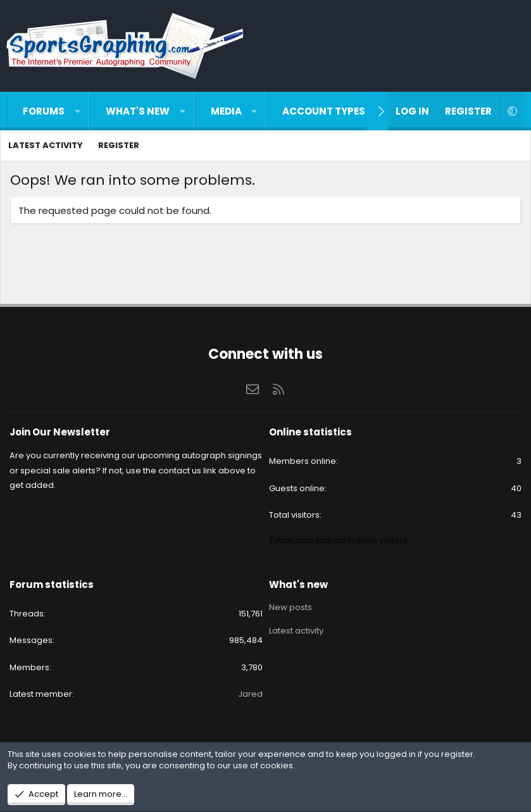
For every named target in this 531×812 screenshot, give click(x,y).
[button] (78, 111)
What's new (138, 111)
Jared (250, 694)
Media (226, 111)
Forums (44, 111)
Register (119, 145)
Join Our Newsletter (60, 432)
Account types (324, 111)
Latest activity (46, 145)
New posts (290, 606)
